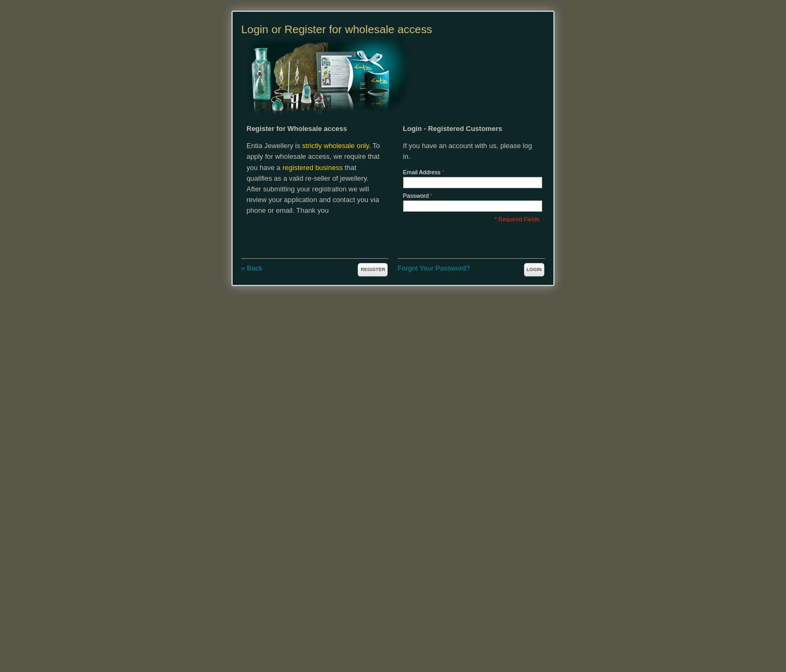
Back (252, 268)
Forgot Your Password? (434, 268)
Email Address (422, 172)
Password (416, 196)
